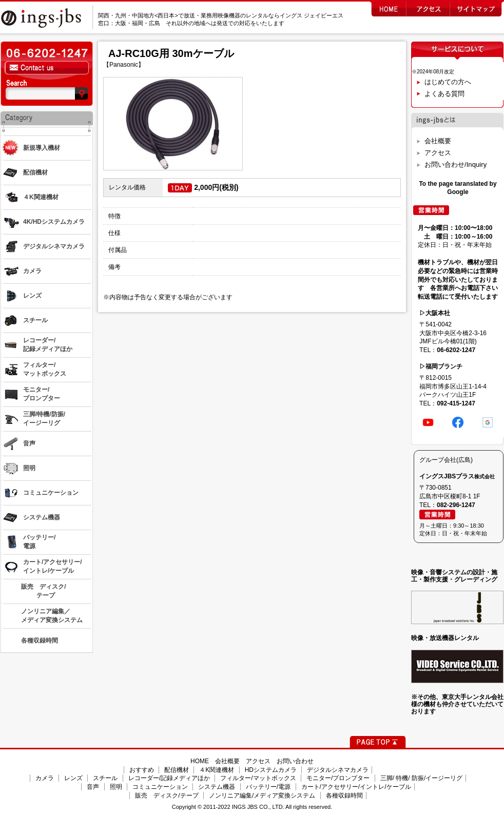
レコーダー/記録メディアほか (169, 778)
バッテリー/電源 (268, 787)
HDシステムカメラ (271, 770)
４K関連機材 (217, 770)
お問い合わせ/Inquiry (455, 164)
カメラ (45, 778)
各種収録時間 (344, 796)
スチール (105, 778)
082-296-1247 (456, 505)
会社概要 (438, 141)
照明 (116, 787)
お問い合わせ (295, 761)
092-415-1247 (456, 403)
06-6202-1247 (456, 350)
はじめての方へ (448, 82)
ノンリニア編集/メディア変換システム (262, 796)
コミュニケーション (160, 787)
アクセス (438, 153)
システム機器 (217, 787)
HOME (200, 761)
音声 (93, 787)
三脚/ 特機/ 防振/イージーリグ (422, 778)
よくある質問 (444, 94)
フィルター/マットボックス (258, 778)
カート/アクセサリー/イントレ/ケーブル (356, 787)
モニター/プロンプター (338, 778)
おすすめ (142, 770)
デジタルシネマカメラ (338, 770)
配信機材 (177, 770)
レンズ (73, 778)
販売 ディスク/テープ (167, 796)
